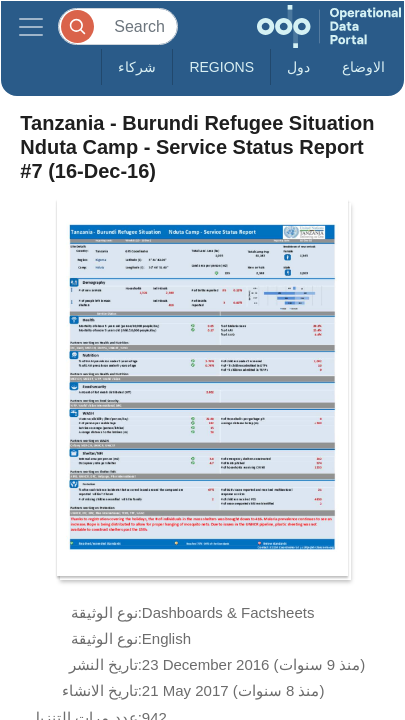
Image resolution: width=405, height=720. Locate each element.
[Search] (118, 26)
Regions (221, 67)
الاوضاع (363, 67)
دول (298, 67)
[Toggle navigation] (31, 26)
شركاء (137, 67)
